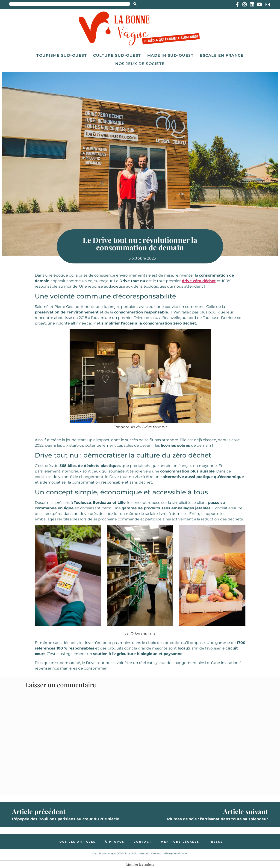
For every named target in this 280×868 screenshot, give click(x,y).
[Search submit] (135, 4)
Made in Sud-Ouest (171, 55)
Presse (216, 842)
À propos (115, 842)
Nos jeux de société (140, 64)
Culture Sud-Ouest (117, 55)
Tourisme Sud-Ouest (62, 55)
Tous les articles (77, 842)
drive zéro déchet (199, 281)
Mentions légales (180, 842)
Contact (143, 842)
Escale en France (222, 55)
